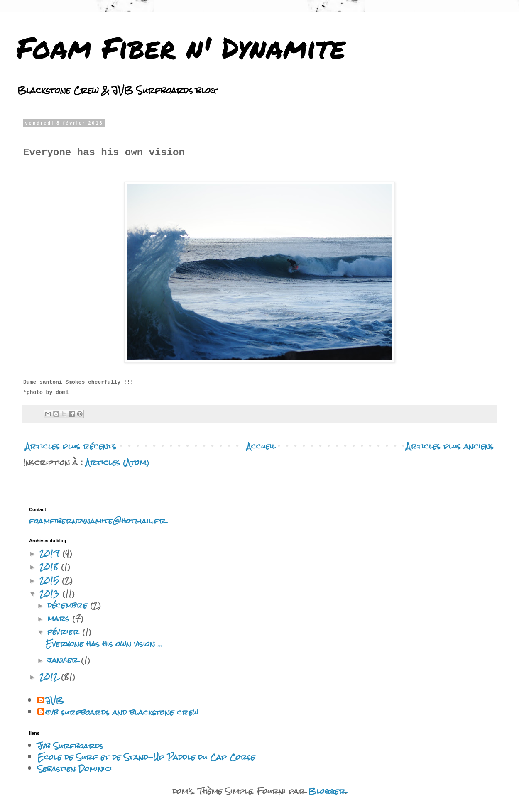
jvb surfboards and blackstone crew (122, 712)
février (65, 632)
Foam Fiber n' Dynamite (181, 47)
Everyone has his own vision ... (104, 644)
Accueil (261, 446)
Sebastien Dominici (75, 769)
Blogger (327, 791)
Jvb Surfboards (70, 746)
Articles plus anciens (450, 446)
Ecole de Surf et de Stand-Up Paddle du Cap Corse (146, 757)
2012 (50, 676)
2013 (51, 593)
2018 (50, 566)
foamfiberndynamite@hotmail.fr (97, 521)
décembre (69, 605)
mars (60, 618)
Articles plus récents (71, 446)
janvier (64, 660)
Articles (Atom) (117, 462)
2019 (51, 553)
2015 (51, 580)
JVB (55, 701)
